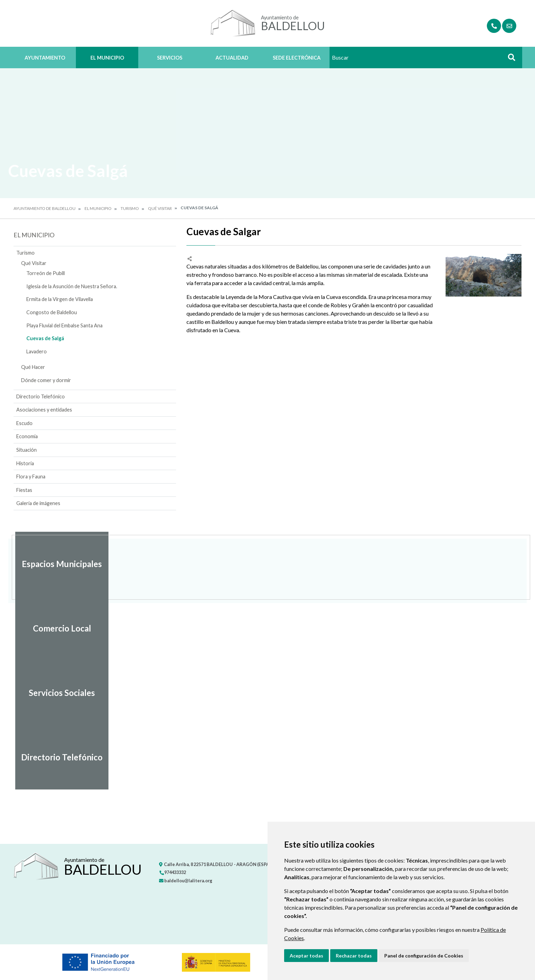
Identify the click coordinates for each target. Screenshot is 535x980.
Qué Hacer (33, 367)
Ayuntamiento (45, 58)
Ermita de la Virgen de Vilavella (60, 299)
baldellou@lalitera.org (186, 881)
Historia (25, 463)
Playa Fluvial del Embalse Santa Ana (64, 325)
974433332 (173, 872)
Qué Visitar (160, 208)
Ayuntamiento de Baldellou (45, 208)
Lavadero (37, 351)
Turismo (130, 208)
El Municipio (107, 58)
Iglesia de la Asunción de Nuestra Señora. (72, 286)
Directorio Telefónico (41, 396)
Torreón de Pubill (46, 273)
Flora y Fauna (31, 476)
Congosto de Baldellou (52, 312)
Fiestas (24, 490)
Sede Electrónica (297, 58)
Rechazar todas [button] (354, 956)
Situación (27, 450)
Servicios (170, 58)
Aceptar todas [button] (306, 956)
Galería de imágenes (38, 503)
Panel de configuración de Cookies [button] (424, 956)
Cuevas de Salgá (45, 338)
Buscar (509, 59)
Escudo (24, 423)
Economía (27, 436)
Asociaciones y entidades (44, 410)
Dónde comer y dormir (46, 380)
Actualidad (232, 58)
